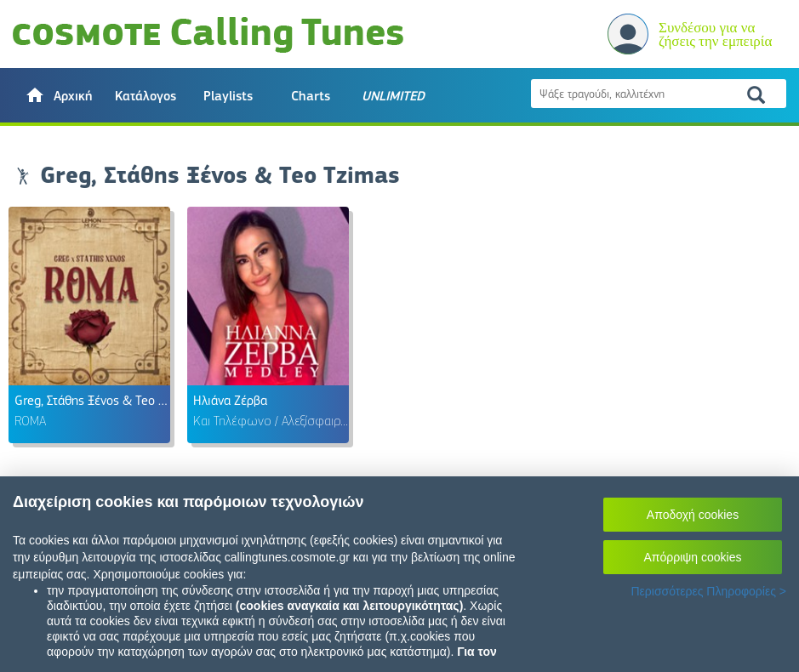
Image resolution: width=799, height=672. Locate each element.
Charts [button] (311, 96)
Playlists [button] (228, 96)
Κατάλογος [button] (146, 96)
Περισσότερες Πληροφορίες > (708, 591)
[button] (58, 95)
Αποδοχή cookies (693, 515)
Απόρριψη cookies (693, 557)
